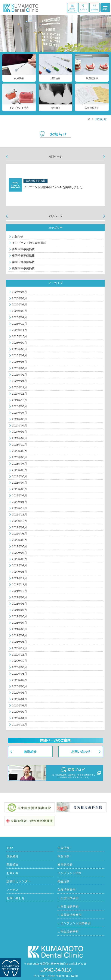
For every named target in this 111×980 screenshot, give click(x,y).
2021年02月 (20, 635)
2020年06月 (20, 686)
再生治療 (63, 881)
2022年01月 (20, 572)
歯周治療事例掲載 (23, 262)
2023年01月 (20, 502)
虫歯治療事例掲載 (23, 268)
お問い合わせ (81, 752)
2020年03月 (20, 705)
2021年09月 (20, 597)
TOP (10, 848)
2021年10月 (20, 591)
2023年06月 (20, 470)
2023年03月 (20, 489)
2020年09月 (20, 667)
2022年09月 (20, 527)
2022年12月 (20, 508)
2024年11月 (20, 394)
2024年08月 (20, 406)
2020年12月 (20, 648)
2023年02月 (20, 495)
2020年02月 (20, 712)
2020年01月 (20, 718)
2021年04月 (20, 623)
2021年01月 (20, 642)
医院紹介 (30, 752)
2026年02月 (20, 311)
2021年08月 (20, 604)
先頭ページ (55, 156)
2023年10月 (20, 444)
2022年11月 (20, 514)
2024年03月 (20, 432)
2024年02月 (20, 438)
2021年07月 (20, 610)
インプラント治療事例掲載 (29, 243)
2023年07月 (20, 464)
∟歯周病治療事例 (69, 915)
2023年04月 (20, 483)
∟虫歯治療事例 (68, 898)
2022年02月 (20, 565)
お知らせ (101, 119)
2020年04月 (20, 699)
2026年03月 (20, 304)
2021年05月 (20, 616)
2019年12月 (20, 724)
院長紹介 (13, 865)
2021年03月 (20, 629)
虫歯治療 (63, 848)
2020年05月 (20, 693)
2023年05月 (20, 476)
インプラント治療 (69, 873)
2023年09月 (20, 451)
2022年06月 (20, 540)
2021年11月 (20, 584)
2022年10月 (20, 521)
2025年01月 (20, 381)
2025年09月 (20, 343)
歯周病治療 (65, 865)
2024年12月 (20, 387)
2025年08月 (20, 349)
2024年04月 (20, 425)
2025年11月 (20, 330)
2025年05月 (20, 362)
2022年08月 (20, 533)
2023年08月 (20, 457)
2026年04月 (20, 298)
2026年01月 (20, 317)
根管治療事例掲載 (23, 256)
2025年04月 (20, 368)
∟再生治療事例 (68, 931)
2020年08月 (20, 674)
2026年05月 (20, 292)
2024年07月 (20, 413)
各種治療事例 (66, 890)
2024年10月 (20, 400)
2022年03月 (20, 559)
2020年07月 (20, 680)
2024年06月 (20, 419)
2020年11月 (20, 654)
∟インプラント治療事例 (74, 923)
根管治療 (63, 856)
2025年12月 (20, 324)
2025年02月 (20, 375)
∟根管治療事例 (68, 906)
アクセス (83, 7)
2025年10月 (20, 336)
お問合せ (94, 7)
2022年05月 (20, 546)
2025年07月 (20, 355)
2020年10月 (20, 661)
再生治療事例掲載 (23, 249)
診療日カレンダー (72, 8)
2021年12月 (20, 578)
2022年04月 (20, 553)
